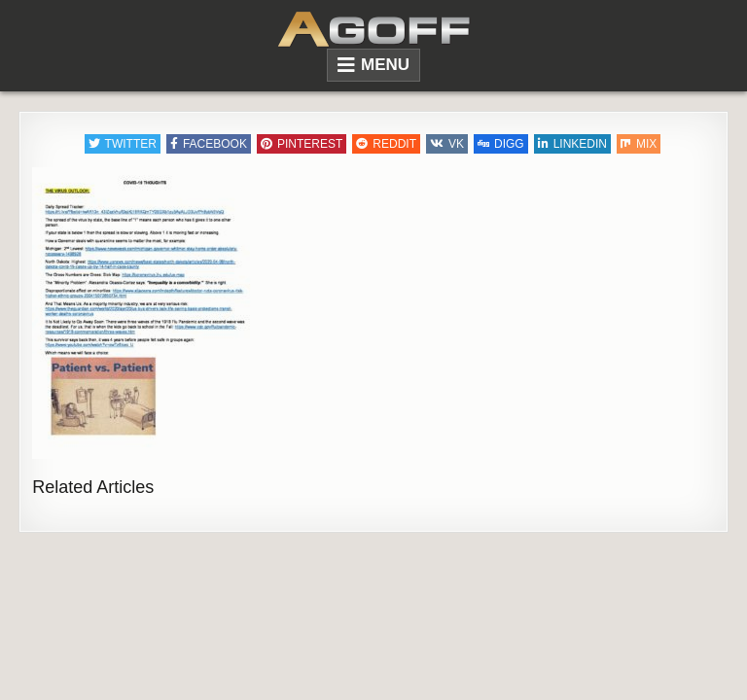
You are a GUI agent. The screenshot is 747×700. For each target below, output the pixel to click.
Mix (639, 144)
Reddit (386, 144)
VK (447, 144)
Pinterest (302, 144)
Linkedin (572, 144)
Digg (501, 144)
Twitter (123, 144)
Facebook (209, 144)
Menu (385, 65)
